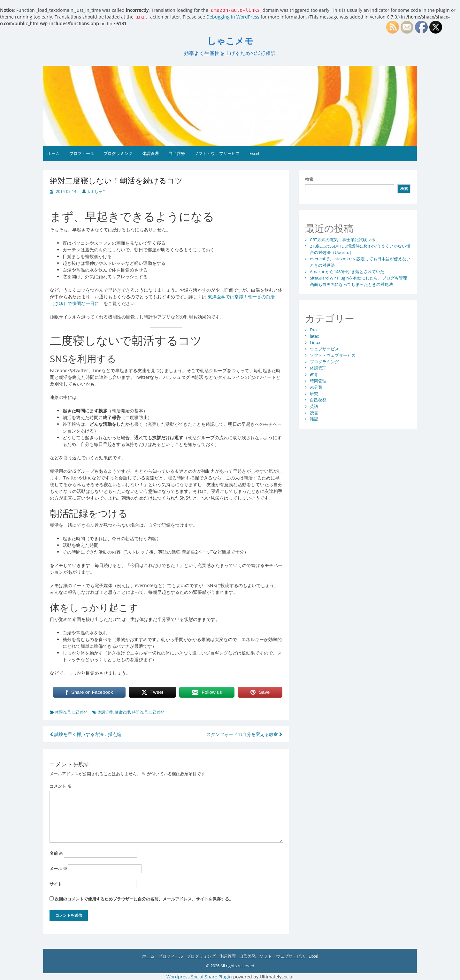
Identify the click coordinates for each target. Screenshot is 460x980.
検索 (309, 179)
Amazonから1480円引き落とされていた (347, 272)
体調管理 (150, 153)
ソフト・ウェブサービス (217, 153)
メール (58, 869)
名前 (56, 853)
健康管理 (122, 712)
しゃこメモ (230, 41)
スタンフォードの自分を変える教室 (244, 734)
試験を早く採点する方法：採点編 (86, 734)
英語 (314, 406)
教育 (314, 374)
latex (314, 336)
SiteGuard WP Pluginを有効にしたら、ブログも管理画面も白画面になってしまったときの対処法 (358, 281)
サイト (56, 884)
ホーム (54, 153)
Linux (315, 342)
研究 (314, 394)
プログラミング (118, 153)
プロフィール (82, 153)
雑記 (314, 419)
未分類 (316, 387)
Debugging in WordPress (233, 17)
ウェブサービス (324, 349)
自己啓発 (177, 153)
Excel (254, 153)
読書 (314, 413)
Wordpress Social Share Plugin (200, 977)
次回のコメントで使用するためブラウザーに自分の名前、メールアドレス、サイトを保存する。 (144, 899)
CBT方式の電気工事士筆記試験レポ (343, 240)
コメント (60, 786)
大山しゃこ (96, 191)
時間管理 (140, 712)
